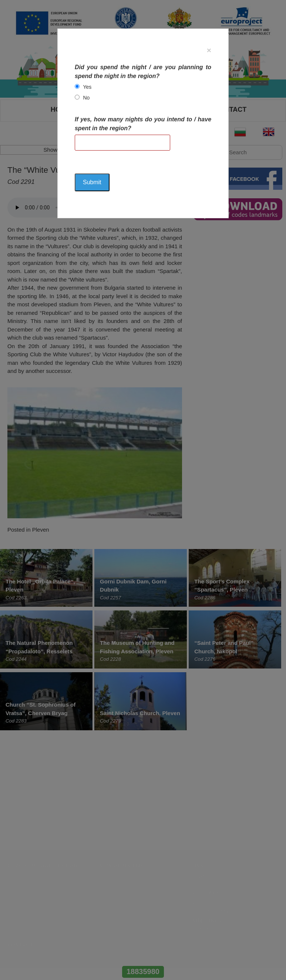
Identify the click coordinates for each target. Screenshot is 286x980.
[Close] (209, 50)
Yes (87, 87)
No (86, 98)
